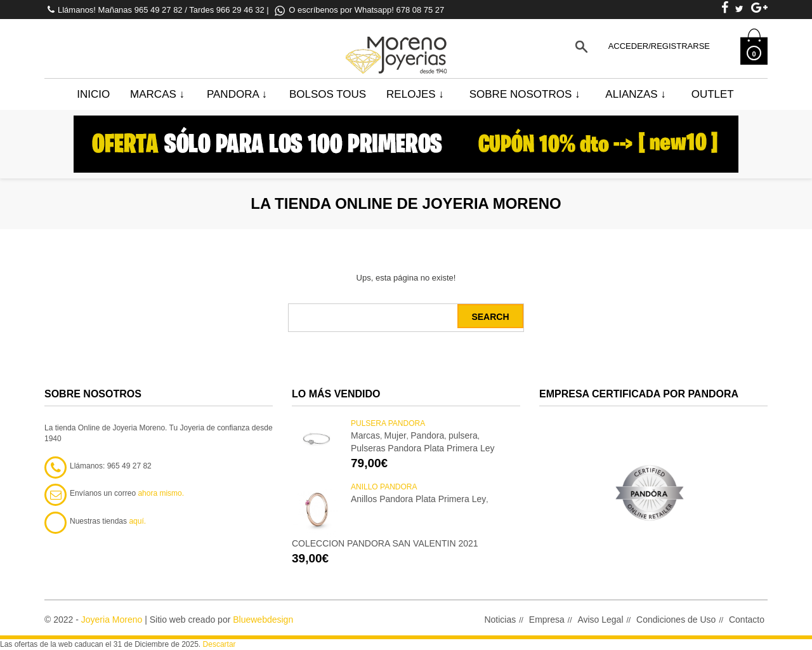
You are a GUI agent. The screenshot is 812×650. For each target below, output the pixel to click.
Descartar (219, 644)
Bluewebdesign (263, 620)
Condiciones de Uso (676, 620)
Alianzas (635, 94)
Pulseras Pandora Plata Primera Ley (422, 448)
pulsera (463, 435)
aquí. (137, 521)
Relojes (415, 94)
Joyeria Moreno (112, 620)
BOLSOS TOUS (328, 94)
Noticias (500, 620)
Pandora (237, 94)
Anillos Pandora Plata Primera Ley (418, 499)
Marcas (157, 94)
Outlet (713, 94)
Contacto (747, 620)
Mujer (396, 435)
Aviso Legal (600, 620)
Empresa (547, 620)
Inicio (93, 94)
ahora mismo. (161, 493)
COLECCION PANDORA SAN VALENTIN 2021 (385, 543)
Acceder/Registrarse (659, 46)
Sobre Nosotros (525, 94)
